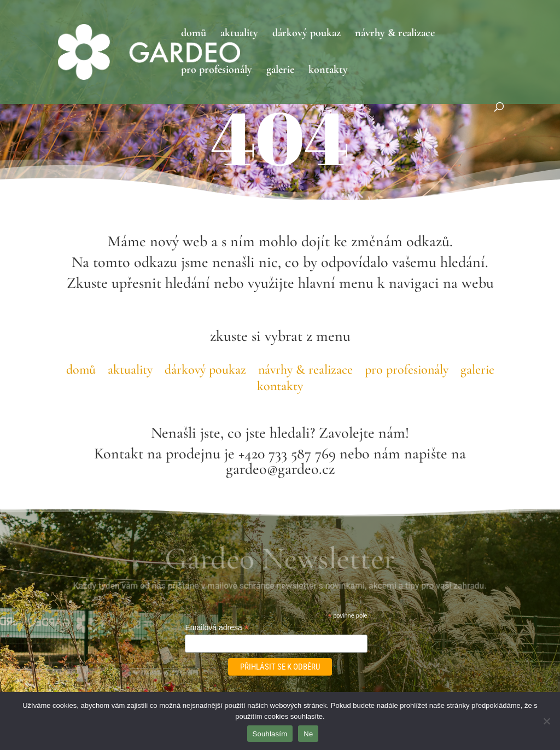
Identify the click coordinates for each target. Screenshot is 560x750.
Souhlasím (270, 734)
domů (194, 34)
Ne (308, 734)
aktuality (239, 34)
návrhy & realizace (395, 34)
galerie (280, 71)
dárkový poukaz (307, 34)
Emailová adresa (217, 628)
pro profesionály (217, 71)
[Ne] (546, 721)
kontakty (328, 71)
